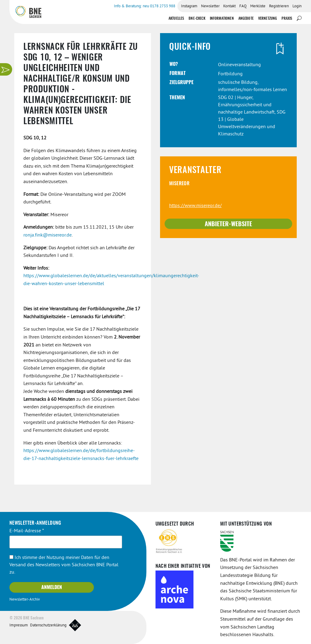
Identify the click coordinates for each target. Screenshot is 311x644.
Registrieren (279, 6)
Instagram (189, 6)
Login (297, 6)
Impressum (19, 625)
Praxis (287, 19)
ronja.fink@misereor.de (48, 235)
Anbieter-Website (228, 224)
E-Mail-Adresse (27, 531)
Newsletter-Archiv (25, 600)
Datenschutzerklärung (48, 625)
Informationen (222, 19)
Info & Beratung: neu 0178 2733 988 (145, 6)
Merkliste (258, 6)
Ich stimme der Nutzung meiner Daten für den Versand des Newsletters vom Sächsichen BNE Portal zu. (64, 565)
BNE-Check (197, 19)
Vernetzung (268, 19)
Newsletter (210, 6)
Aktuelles (176, 19)
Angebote (246, 19)
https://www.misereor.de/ (195, 206)
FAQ (243, 6)
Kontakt (229, 6)
